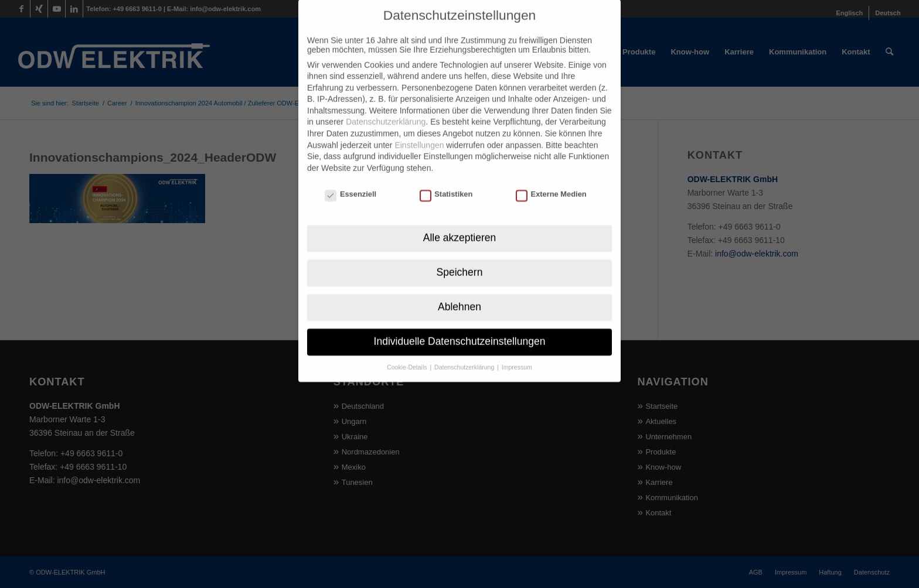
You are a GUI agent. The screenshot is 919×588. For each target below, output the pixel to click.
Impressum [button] (517, 350)
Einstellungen (419, 128)
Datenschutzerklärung (386, 105)
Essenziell (350, 177)
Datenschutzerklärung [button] (465, 350)
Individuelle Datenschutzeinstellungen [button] (460, 324)
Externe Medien (551, 177)
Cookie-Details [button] (408, 350)
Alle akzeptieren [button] (460, 221)
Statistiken (446, 177)
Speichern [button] (460, 255)
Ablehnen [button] (459, 290)
